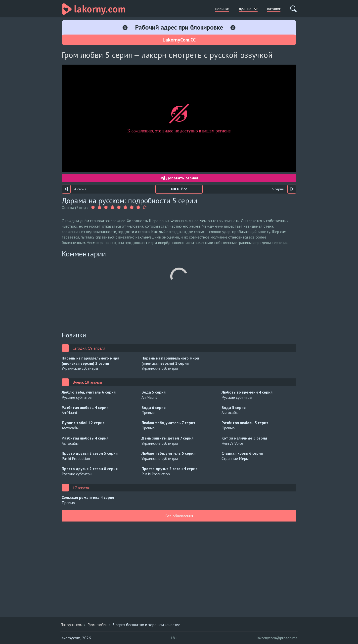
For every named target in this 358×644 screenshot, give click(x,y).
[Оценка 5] (119, 207)
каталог (274, 9)
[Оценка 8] (138, 207)
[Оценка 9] (145, 207)
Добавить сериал (179, 178)
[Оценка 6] (125, 207)
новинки (222, 9)
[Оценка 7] (132, 207)
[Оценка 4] (112, 207)
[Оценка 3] (106, 207)
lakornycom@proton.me (277, 638)
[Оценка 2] (99, 207)
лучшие (248, 9)
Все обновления (179, 516)
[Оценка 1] (93, 207)
